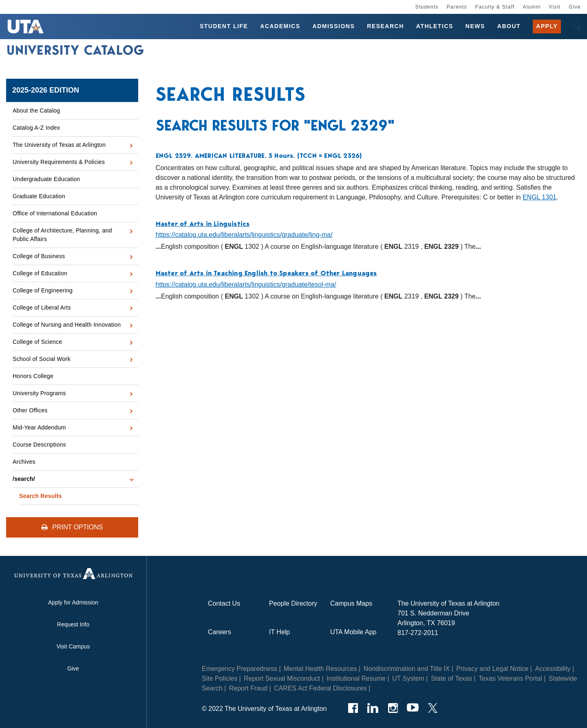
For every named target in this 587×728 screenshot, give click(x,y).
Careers (220, 632)
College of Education (40, 273)
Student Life (224, 26)
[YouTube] (413, 708)
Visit (555, 7)
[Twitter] (433, 708)
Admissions (334, 26)
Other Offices (30, 410)
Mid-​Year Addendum (39, 427)
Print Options (72, 527)
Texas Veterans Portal (510, 678)
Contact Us (224, 603)
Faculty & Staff (495, 7)
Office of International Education (55, 213)
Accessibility (553, 669)
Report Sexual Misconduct (282, 678)
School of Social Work (42, 359)
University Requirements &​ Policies (59, 162)
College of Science (37, 342)
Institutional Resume (356, 678)
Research (385, 26)
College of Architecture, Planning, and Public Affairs (62, 235)
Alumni (532, 7)
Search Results (41, 496)
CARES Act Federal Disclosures (320, 688)
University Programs (39, 393)
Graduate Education (39, 196)
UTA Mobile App (353, 632)
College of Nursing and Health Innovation (67, 325)
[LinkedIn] (373, 708)
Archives (24, 462)
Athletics (435, 26)
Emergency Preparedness (239, 669)
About (509, 26)
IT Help (279, 632)
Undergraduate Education (46, 179)
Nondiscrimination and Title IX (407, 669)
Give (575, 7)
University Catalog (75, 50)
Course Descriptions (39, 445)
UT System (408, 678)
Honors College (33, 376)
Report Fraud (248, 688)
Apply (547, 26)
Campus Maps (351, 603)
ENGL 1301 (540, 197)
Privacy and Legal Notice (492, 669)
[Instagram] (393, 708)
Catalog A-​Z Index (36, 128)
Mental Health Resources (320, 669)
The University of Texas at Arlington (59, 145)
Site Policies (220, 678)
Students (427, 7)
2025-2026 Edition (46, 90)
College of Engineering (43, 290)
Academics (280, 26)
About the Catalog (36, 111)
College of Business (39, 256)
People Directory (293, 603)
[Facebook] (353, 708)
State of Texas (451, 678)
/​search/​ (24, 479)
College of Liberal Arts (42, 308)
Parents (457, 7)
